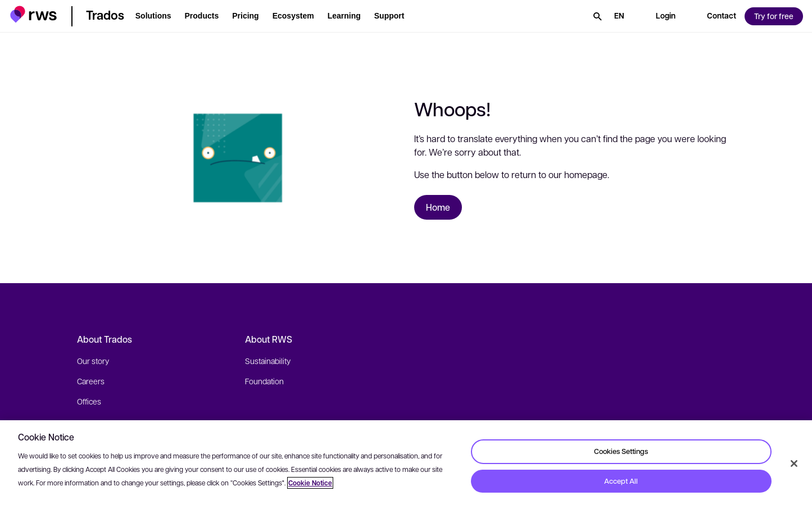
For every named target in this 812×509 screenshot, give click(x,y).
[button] (33, 14)
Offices (89, 401)
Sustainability (268, 361)
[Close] (794, 463)
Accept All (621, 481)
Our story (93, 361)
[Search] (597, 16)
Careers (91, 381)
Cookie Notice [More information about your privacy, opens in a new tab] (310, 483)
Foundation (264, 381)
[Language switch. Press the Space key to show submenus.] (619, 16)
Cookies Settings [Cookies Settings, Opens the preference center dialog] (621, 451)
